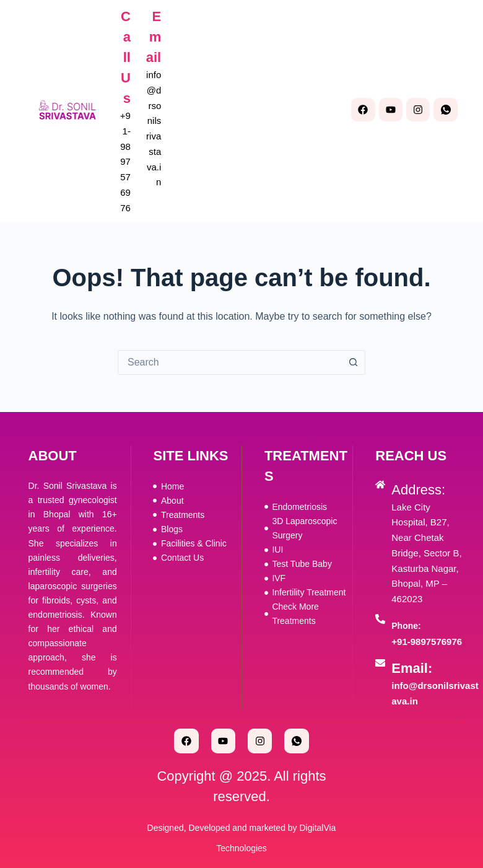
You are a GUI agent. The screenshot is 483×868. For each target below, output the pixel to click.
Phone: (406, 626)
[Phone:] (380, 619)
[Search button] (353, 362)
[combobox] (230, 362)
